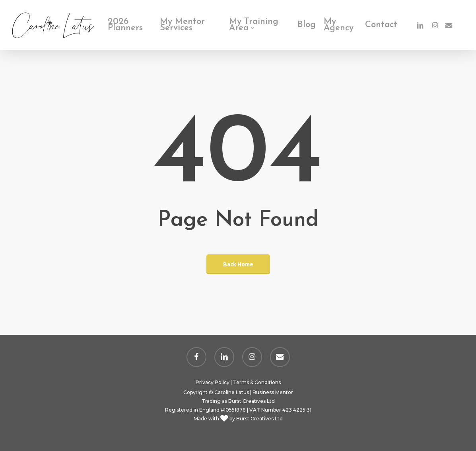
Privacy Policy (213, 382)
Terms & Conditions (257, 382)
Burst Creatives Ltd (252, 401)
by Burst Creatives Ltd (255, 419)
